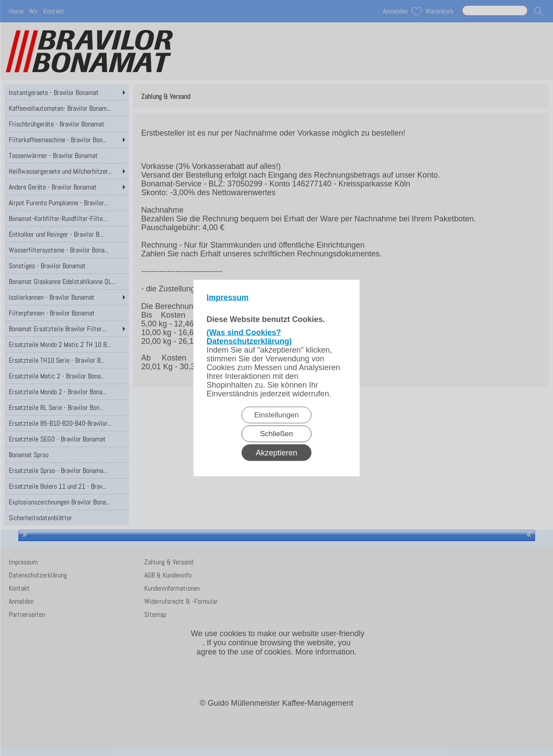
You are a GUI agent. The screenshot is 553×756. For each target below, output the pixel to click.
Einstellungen (276, 415)
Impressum (228, 297)
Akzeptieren (276, 453)
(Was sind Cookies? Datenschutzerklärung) (249, 337)
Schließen (277, 434)
